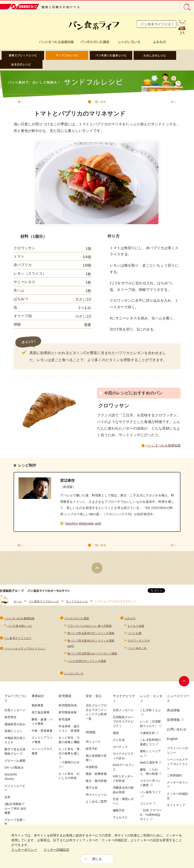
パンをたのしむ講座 (77, 620)
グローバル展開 (15, 763)
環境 (116, 735)
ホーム (18, 603)
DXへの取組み (14, 770)
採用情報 (175, 722)
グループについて (16, 701)
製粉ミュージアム (150, 756)
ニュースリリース (178, 701)
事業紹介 (38, 698)
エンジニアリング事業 (42, 742)
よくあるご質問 (96, 804)
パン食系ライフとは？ (18, 640)
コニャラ (148, 806)
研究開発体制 (67, 715)
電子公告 (92, 790)
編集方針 (119, 813)
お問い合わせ (176, 732)
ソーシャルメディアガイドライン (25, 650)
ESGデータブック (123, 770)
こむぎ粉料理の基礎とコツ (150, 744)
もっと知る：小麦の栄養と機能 (69, 742)
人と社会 (119, 742)
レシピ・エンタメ (151, 701)
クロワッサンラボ (139, 642)
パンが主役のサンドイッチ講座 (87, 663)
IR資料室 (92, 769)
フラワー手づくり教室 (150, 785)
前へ (20, 102)
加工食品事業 (41, 715)
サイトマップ (176, 807)
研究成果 (65, 721)
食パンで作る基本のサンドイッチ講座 (91, 635)
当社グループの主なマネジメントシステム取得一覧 (96, 714)
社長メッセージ (15, 712)
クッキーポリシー (177, 787)
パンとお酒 (134, 635)
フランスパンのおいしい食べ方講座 (90, 627)
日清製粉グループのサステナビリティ (123, 724)
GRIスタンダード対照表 (123, 781)
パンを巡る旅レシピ (20, 627)
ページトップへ (184, 683)
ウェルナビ (120, 820)
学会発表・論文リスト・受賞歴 (69, 731)
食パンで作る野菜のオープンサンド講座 (92, 656)
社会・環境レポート (123, 804)
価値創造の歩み (15, 726)
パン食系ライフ (150, 796)
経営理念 (11, 719)
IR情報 (91, 734)
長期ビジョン (13, 733)
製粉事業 (38, 708)
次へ (173, 102)
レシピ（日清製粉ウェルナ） (151, 726)
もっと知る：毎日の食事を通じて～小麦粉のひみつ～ (69, 760)
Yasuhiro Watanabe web (83, 525)
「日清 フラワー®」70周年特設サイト (151, 817)
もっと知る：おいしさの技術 (69, 778)
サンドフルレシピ (77, 603)
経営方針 (92, 751)
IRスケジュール (96, 797)
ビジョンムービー (15, 790)
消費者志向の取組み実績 (123, 792)
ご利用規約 (174, 778)
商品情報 (173, 712)
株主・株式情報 (96, 783)
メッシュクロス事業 (42, 753)
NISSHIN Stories (11, 779)
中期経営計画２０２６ (15, 742)
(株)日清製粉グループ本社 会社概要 (15, 811)
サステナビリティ (124, 701)
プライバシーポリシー (177, 753)
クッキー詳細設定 (177, 798)
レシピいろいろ (74, 676)
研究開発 (65, 698)
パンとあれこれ (137, 650)
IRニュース (93, 744)
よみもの (130, 620)
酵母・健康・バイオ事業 (42, 724)
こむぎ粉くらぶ (150, 714)
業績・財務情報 (96, 776)
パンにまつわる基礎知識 (163, 446)
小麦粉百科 (149, 735)
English (172, 741)
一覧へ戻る (99, 102)
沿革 (8, 799)
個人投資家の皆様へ (96, 760)
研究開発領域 (67, 708)
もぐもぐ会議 (136, 627)
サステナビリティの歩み (123, 758)
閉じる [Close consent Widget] (97, 859)
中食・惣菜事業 (42, 733)
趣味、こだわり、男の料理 (151, 774)
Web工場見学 (151, 765)
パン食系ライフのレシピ (44, 603)
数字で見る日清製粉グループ (15, 754)
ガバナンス (120, 749)
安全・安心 (94, 698)
